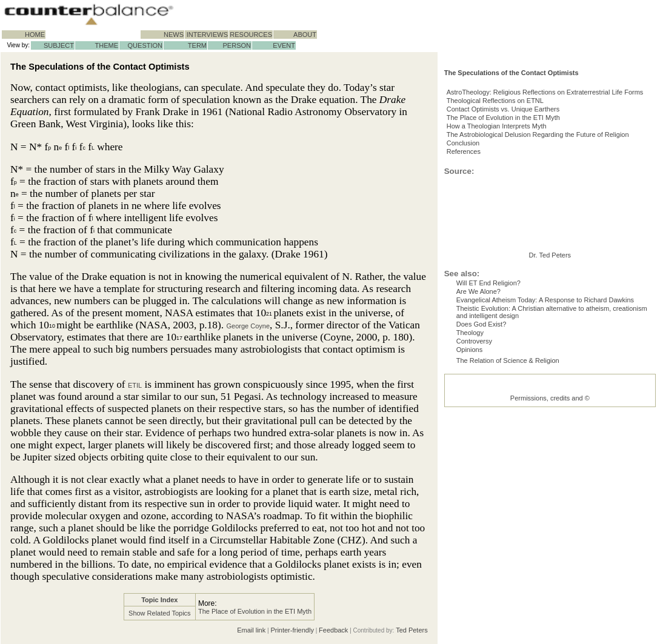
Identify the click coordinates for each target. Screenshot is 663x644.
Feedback (333, 630)
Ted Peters (412, 630)
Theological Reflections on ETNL (505, 133)
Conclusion (473, 188)
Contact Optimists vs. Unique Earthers (513, 144)
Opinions (469, 414)
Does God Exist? (481, 381)
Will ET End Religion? (488, 333)
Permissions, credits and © (550, 485)
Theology (470, 392)
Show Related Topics (160, 613)
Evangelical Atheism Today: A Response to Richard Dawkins (545, 354)
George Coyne (248, 326)
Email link (251, 630)
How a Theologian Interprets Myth (506, 166)
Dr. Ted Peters (550, 302)
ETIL (135, 385)
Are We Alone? (478, 344)
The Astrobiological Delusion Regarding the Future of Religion (548, 177)
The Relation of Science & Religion (508, 425)
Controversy (474, 403)
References (473, 199)
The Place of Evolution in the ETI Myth (255, 611)
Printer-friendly (292, 630)
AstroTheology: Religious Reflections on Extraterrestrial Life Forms (555, 122)
